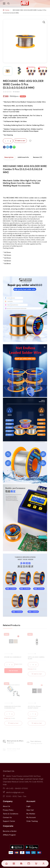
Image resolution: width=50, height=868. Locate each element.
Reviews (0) (37, 157)
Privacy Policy (8, 810)
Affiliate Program (9, 835)
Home (6, 10)
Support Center (9, 821)
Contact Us (7, 817)
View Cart (30, 810)
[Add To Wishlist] (30, 141)
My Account (31, 817)
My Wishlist (31, 814)
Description (9, 157)
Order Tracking (32, 821)
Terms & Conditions (11, 814)
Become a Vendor (10, 831)
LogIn (28, 806)
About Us (6, 806)
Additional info (23, 157)
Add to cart (20, 141)
